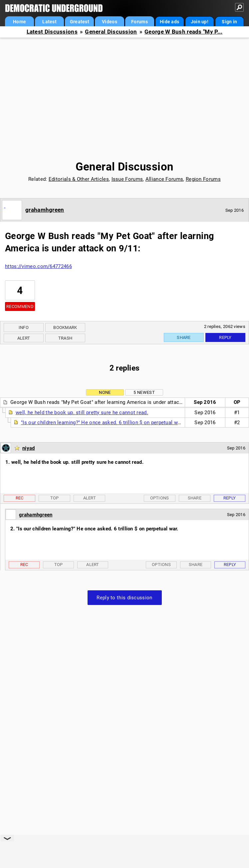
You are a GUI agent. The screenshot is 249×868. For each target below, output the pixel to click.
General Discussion (111, 32)
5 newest (144, 392)
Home (19, 22)
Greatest (80, 22)
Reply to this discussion (124, 598)
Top (55, 498)
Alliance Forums (164, 179)
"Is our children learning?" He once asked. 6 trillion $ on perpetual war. (102, 423)
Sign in (229, 22)
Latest (49, 22)
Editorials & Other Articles (79, 179)
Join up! (200, 22)
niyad (29, 448)
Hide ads (169, 22)
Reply (225, 337)
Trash (65, 338)
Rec (20, 498)
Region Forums (203, 179)
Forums (139, 22)
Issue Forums (127, 179)
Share (184, 337)
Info (24, 327)
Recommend (20, 306)
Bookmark (65, 327)
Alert (24, 338)
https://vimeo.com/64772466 (38, 266)
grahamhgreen (45, 210)
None (105, 392)
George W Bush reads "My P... (183, 32)
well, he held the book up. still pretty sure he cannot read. (82, 413)
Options (160, 498)
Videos (110, 22)
